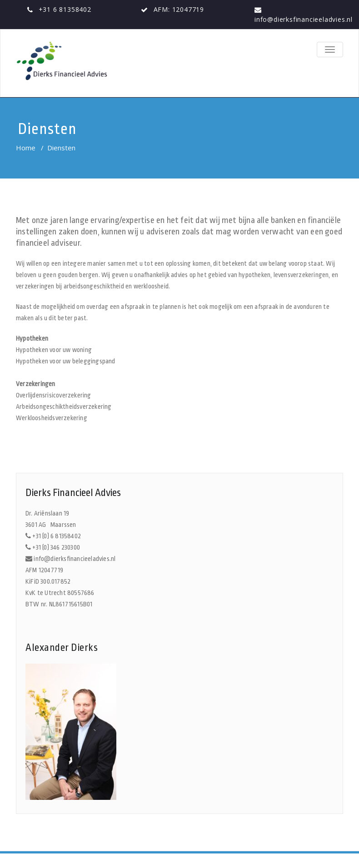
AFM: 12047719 (179, 9)
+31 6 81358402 (65, 9)
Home (26, 148)
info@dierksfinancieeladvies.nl (304, 19)
